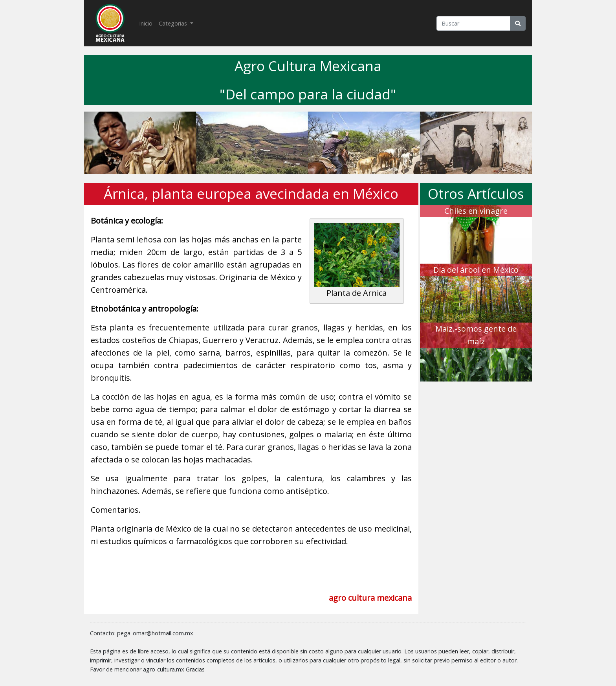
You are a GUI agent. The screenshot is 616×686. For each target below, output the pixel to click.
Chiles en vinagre (476, 211)
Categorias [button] (174, 23)
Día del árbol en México (476, 270)
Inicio (147, 23)
